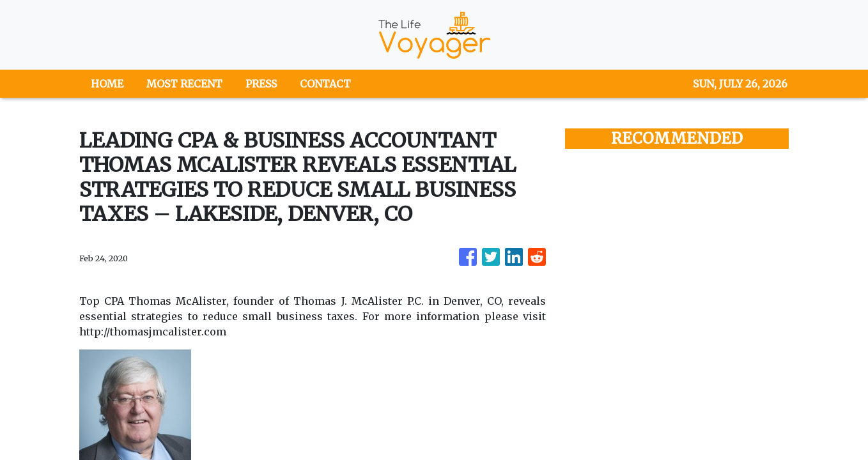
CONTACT (325, 84)
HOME (107, 84)
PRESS (261, 84)
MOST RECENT (184, 84)
